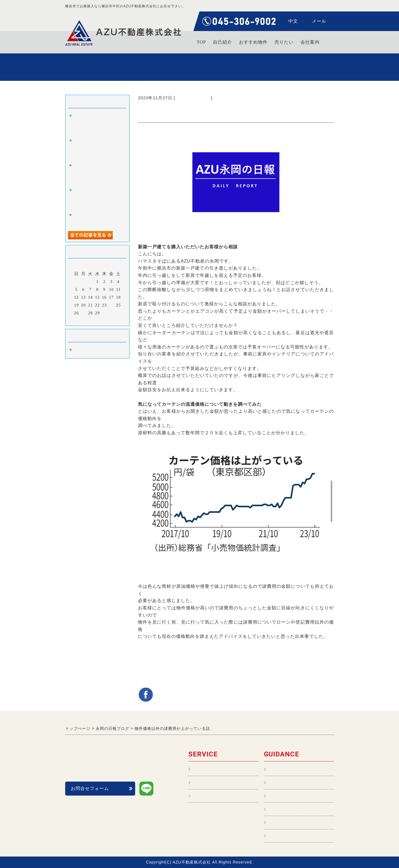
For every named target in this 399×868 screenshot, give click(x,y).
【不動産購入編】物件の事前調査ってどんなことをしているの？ (98, 198)
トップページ (282, 769)
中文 (293, 21)
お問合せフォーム (90, 788)
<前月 (86, 320)
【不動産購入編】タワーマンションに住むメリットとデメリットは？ (98, 123)
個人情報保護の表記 (289, 823)
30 (105, 313)
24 (112, 305)
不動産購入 (204, 783)
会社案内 (310, 42)
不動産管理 (204, 769)
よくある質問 (282, 809)
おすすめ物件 (253, 42)
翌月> (109, 320)
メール (319, 21)
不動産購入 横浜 (193, 98)
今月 (97, 320)
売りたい (284, 42)
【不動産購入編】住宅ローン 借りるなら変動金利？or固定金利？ (98, 148)
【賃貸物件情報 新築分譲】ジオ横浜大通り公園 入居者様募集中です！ (100, 173)
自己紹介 (222, 42)
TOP (201, 42)
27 (84, 313)
